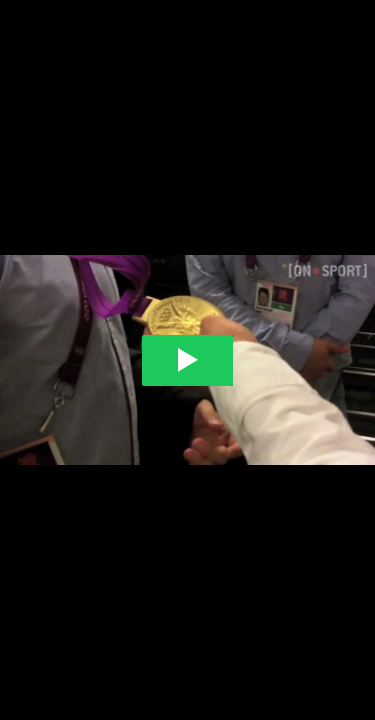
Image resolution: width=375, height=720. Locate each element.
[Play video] (187, 360)
